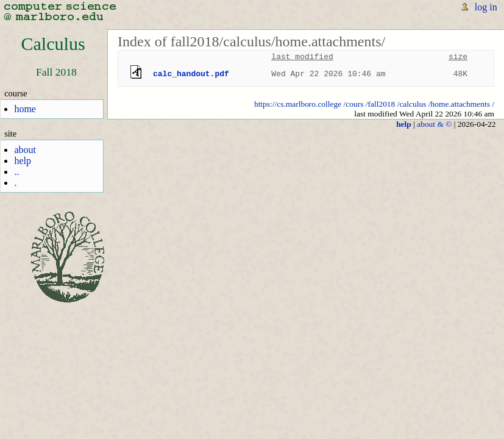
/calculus (412, 104)
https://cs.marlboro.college (298, 104)
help (23, 161)
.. (16, 172)
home (25, 109)
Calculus (53, 44)
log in (486, 7)
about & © (434, 124)
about (25, 150)
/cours (354, 104)
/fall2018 (381, 104)
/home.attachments (459, 104)
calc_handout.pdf (191, 74)
